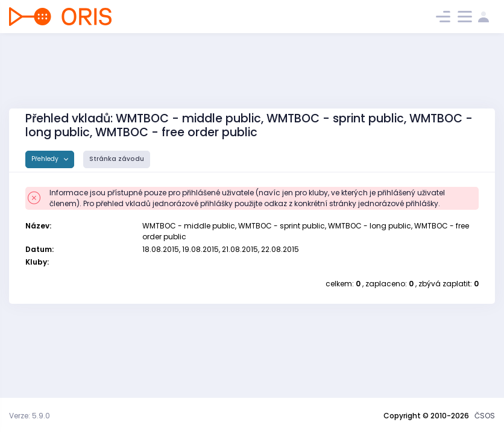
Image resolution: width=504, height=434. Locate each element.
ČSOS (485, 416)
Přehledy (46, 159)
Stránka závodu (117, 159)
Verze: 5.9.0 (30, 416)
